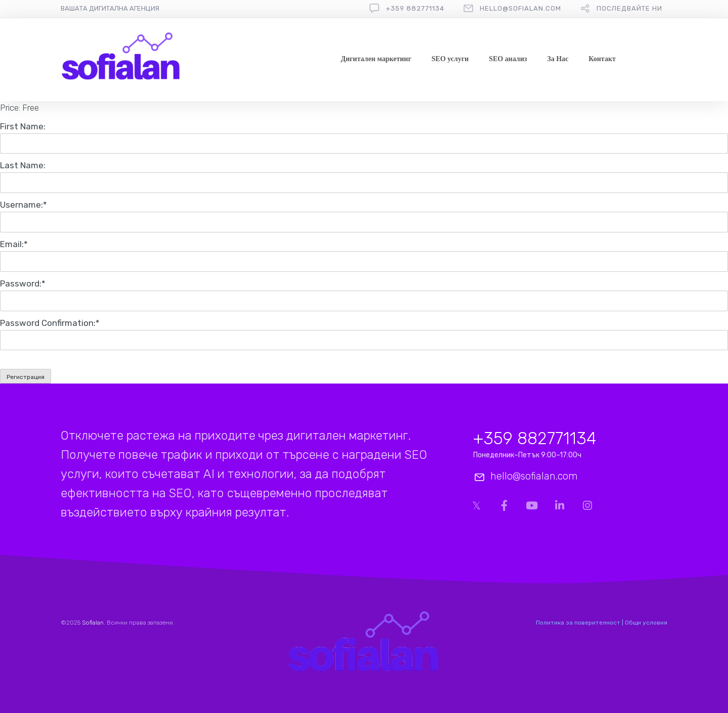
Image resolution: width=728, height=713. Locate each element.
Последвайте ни (629, 8)
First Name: (23, 126)
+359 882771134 (415, 8)
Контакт (602, 59)
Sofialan (93, 623)
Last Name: (23, 165)
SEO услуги (450, 59)
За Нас (558, 59)
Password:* (23, 283)
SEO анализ (508, 59)
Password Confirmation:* (50, 323)
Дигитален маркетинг (376, 59)
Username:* (24, 205)
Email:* (14, 244)
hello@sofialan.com (520, 8)
